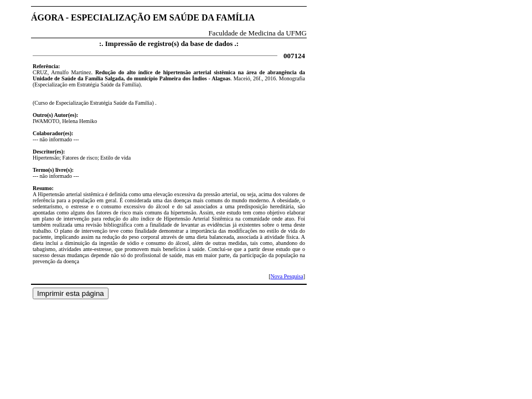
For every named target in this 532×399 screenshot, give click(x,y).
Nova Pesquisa (286, 276)
